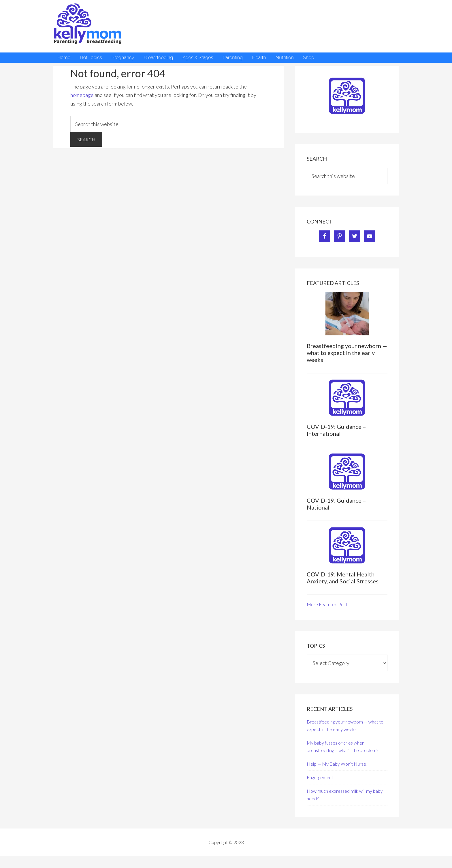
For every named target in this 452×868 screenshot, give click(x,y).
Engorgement (320, 777)
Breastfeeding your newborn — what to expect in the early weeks (347, 353)
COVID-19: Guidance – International (336, 430)
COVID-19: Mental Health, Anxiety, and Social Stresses (343, 578)
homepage (82, 95)
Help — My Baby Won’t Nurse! (337, 764)
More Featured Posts (328, 604)
